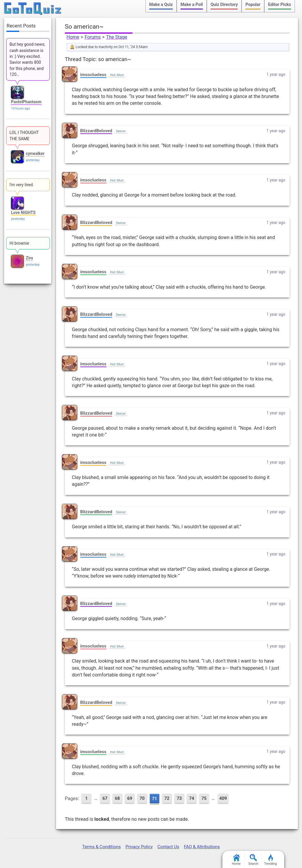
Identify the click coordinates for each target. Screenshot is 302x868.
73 (179, 798)
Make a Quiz (161, 5)
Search (253, 860)
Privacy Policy (139, 847)
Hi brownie (19, 243)
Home (73, 37)
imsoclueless (93, 75)
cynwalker (35, 153)
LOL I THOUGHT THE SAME (24, 135)
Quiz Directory (224, 5)
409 (223, 798)
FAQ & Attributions (202, 847)
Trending (271, 860)
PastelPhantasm (26, 102)
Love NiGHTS (23, 212)
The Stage (117, 37)
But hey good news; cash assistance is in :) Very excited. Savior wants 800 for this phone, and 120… (27, 59)
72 (167, 798)
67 (105, 798)
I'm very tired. (22, 185)
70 (142, 798)
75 (204, 798)
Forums (93, 37)
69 (130, 798)
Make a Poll (192, 5)
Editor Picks (280, 5)
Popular (253, 5)
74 (192, 798)
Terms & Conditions (102, 847)
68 (117, 798)
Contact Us (168, 847)
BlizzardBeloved (96, 131)
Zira (29, 258)
